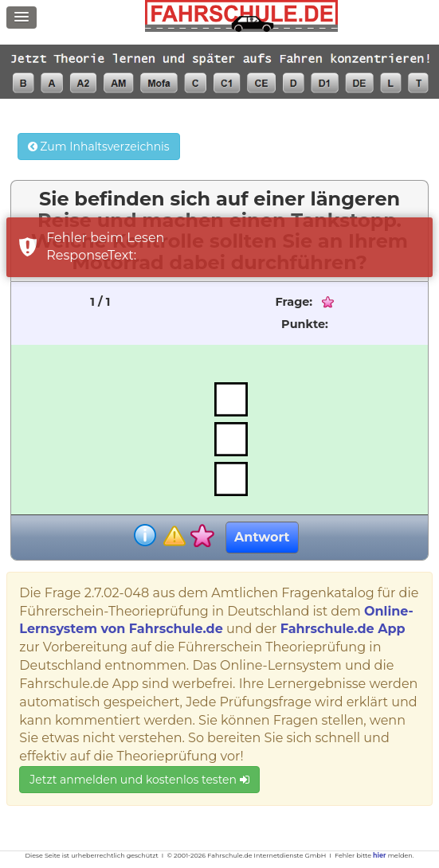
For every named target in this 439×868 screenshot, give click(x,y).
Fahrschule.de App (343, 629)
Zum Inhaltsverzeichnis (99, 147)
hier (379, 855)
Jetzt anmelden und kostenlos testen (139, 780)
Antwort (262, 537)
